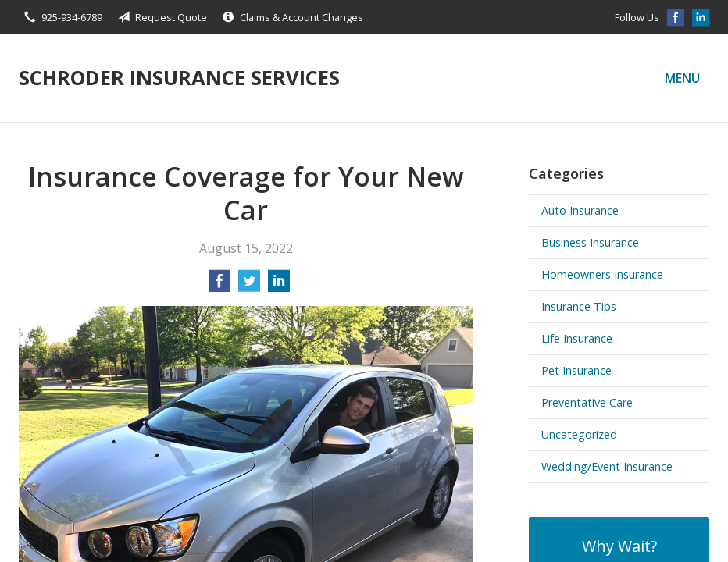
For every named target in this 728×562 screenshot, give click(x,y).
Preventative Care (587, 402)
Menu (682, 78)
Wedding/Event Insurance (607, 466)
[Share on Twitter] (249, 286)
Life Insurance (577, 338)
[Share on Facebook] (219, 286)
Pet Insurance (576, 370)
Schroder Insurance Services (179, 78)
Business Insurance (590, 242)
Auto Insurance (580, 210)
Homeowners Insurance (602, 274)
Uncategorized (579, 434)
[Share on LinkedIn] (279, 286)
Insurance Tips (579, 306)
